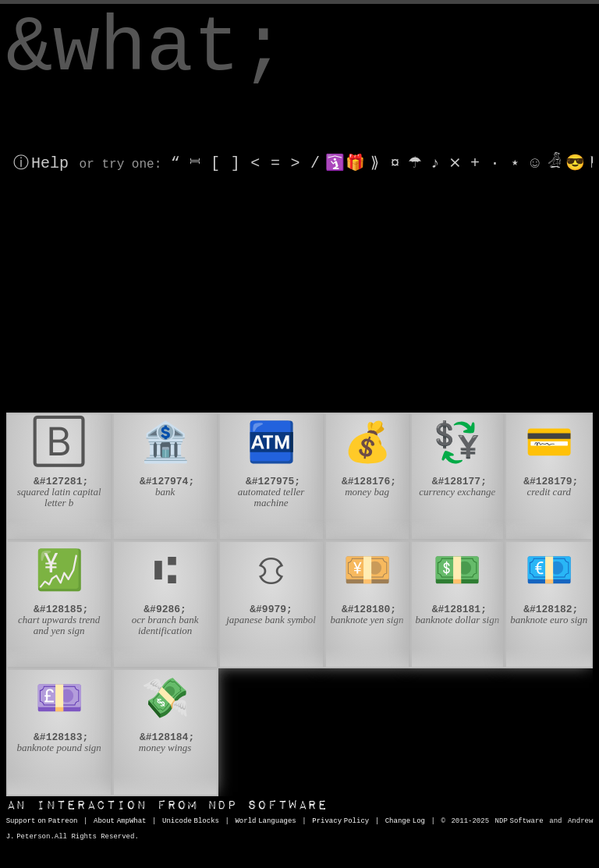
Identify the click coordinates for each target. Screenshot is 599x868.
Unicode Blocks (191, 821)
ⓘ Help (41, 163)
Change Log (405, 821)
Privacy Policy (340, 821)
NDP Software (167, 805)
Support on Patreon (42, 821)
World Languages (265, 821)
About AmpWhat (120, 821)
